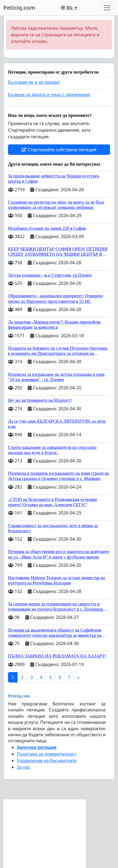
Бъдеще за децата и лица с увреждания (49, 95)
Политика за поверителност (47, 754)
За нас (24, 767)
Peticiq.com (19, 8)
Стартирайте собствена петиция (59, 150)
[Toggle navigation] (107, 8)
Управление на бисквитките (47, 761)
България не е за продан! (34, 82)
